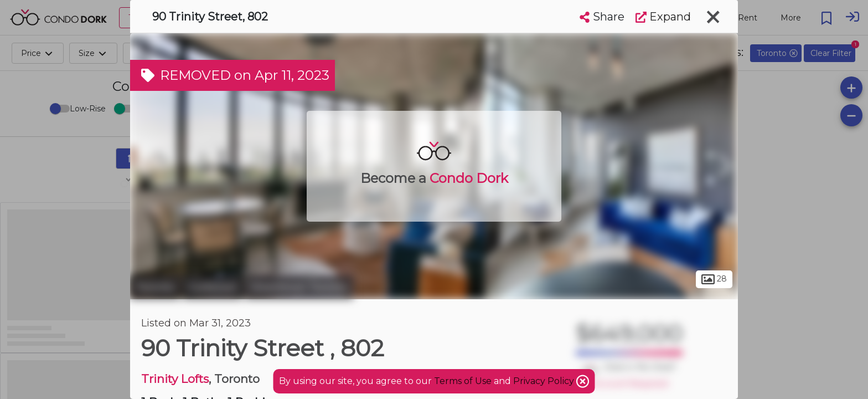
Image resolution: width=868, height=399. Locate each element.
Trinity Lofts (175, 379)
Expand (663, 17)
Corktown (213, 287)
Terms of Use (463, 381)
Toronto (155, 287)
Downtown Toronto (299, 287)
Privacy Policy (545, 381)
